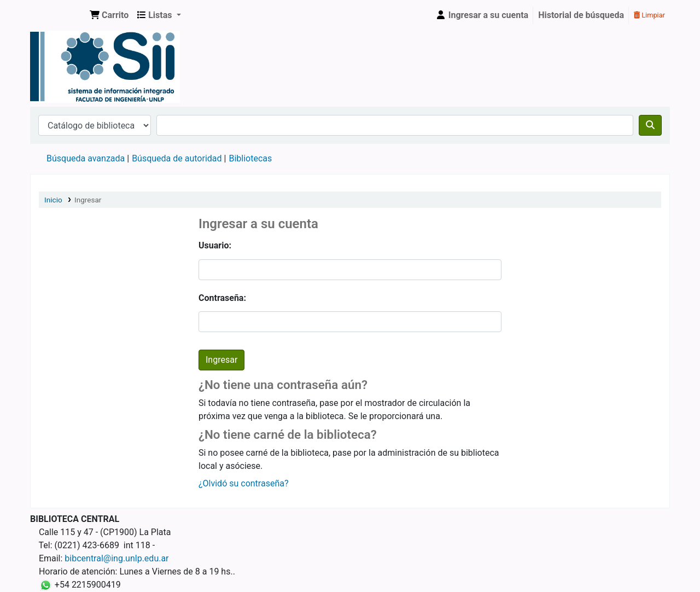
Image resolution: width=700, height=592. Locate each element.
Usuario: (215, 245)
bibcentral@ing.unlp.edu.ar (116, 558)
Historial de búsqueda (581, 15)
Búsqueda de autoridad (177, 158)
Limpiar (649, 15)
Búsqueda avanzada (86, 158)
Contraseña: (222, 298)
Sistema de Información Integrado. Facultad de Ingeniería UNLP (58, 15)
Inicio (53, 200)
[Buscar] (650, 125)
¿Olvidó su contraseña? (244, 483)
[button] (109, 15)
